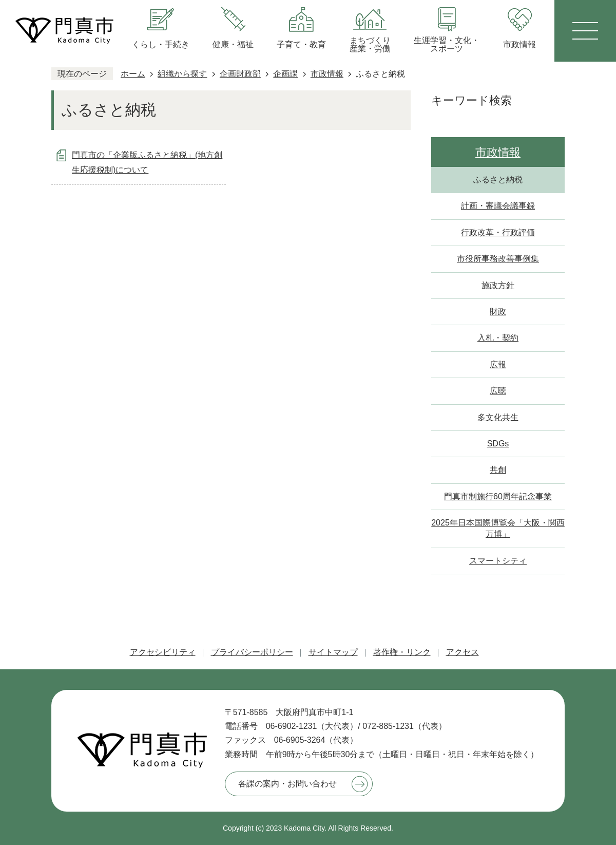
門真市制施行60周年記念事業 (498, 496)
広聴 (498, 391)
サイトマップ (333, 652)
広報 (498, 364)
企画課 (285, 74)
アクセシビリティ (163, 652)
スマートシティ (498, 561)
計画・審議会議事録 (498, 206)
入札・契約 (498, 338)
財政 (498, 312)
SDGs (498, 444)
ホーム (133, 74)
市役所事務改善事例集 (498, 259)
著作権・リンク (402, 652)
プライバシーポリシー (252, 652)
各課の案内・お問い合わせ (287, 784)
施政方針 (498, 285)
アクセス (463, 652)
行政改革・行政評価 (498, 232)
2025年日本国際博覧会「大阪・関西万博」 (498, 528)
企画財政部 (240, 74)
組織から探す (182, 74)
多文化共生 (498, 417)
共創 (498, 470)
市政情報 (327, 74)
